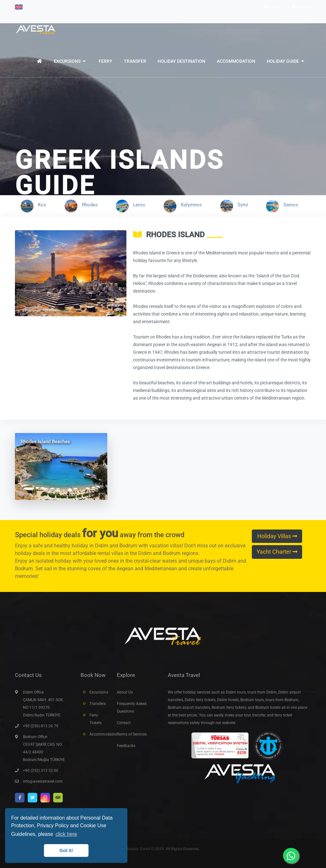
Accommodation (98, 734)
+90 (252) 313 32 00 (41, 771)
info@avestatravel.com (43, 781)
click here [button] (66, 834)
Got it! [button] (66, 850)
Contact (124, 723)
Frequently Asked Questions (132, 708)
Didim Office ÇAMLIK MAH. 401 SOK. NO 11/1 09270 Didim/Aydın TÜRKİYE (43, 704)
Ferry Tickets (96, 719)
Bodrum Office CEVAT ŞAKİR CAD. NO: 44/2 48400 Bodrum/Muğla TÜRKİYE (44, 748)
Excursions (98, 692)
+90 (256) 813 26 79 (41, 726)
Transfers (98, 704)
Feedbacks (126, 746)
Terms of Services (132, 734)
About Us (125, 692)
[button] (23, 7)
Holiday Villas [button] (277, 536)
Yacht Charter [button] (277, 552)
